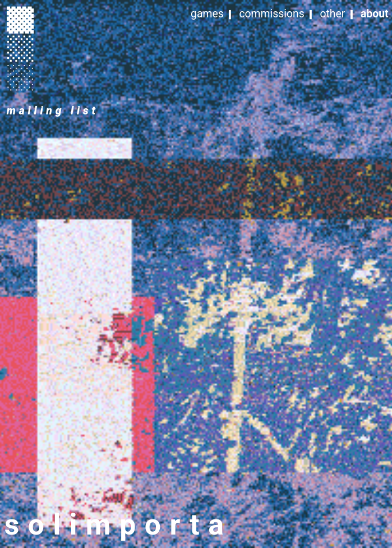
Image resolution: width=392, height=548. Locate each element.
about (375, 14)
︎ (20, 77)
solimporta (119, 525)
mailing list (53, 111)
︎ (20, 19)
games (207, 14)
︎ (20, 47)
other (332, 14)
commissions (271, 14)
